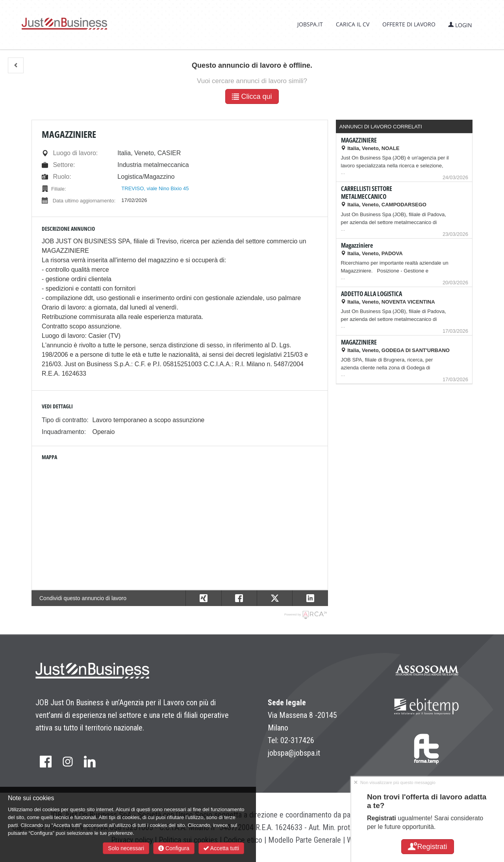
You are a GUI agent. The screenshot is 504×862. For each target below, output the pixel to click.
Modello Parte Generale (305, 840)
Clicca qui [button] (252, 96)
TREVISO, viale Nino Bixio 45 (155, 188)
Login (460, 25)
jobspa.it (310, 24)
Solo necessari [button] (126, 848)
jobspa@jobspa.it (294, 753)
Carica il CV (353, 24)
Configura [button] (174, 848)
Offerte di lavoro (409, 24)
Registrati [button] (427, 847)
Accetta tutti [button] (221, 848)
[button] (16, 65)
